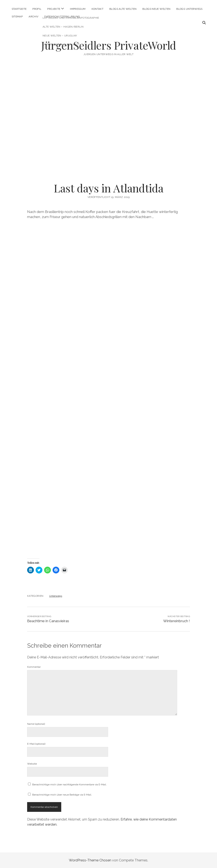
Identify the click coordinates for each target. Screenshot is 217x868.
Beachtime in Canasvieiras (48, 621)
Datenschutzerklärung (62, 17)
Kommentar (34, 667)
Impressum (78, 9)
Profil (37, 9)
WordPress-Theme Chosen (90, 860)
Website (32, 764)
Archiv (33, 17)
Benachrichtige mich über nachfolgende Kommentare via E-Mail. (69, 785)
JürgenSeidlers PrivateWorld (109, 45)
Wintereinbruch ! (177, 621)
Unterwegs (56, 596)
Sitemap (17, 17)
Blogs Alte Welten (123, 9)
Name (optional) (36, 724)
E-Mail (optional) (36, 744)
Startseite (19, 9)
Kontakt (98, 9)
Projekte (54, 9)
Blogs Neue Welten (156, 9)
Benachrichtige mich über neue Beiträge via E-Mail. (62, 795)
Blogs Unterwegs (189, 9)
